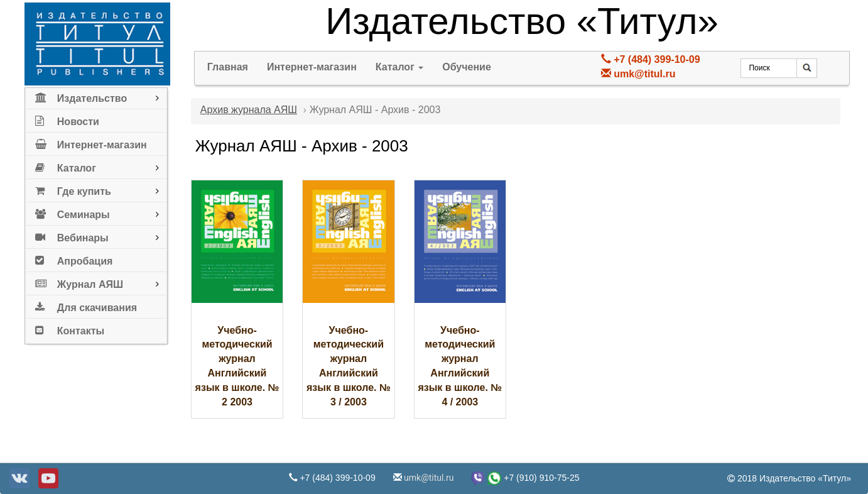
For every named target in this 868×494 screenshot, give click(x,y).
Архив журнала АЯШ (249, 110)
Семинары (73, 212)
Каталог (66, 166)
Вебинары (72, 235)
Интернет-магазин (91, 142)
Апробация (74, 259)
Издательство (81, 96)
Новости (67, 119)
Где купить (73, 189)
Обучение (467, 67)
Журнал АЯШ (79, 282)
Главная (228, 67)
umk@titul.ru (644, 74)
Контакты (70, 328)
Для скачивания (86, 305)
